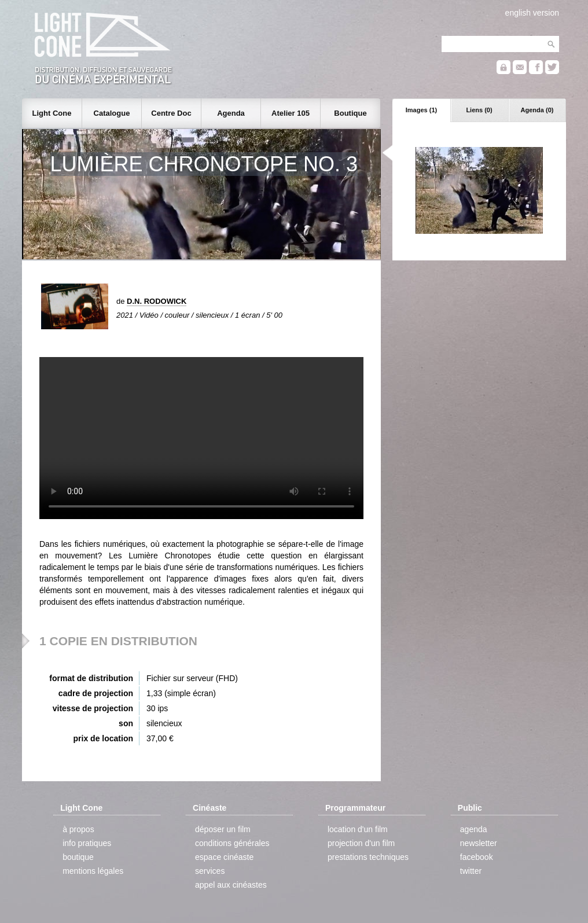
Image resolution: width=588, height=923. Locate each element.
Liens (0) (479, 110)
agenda (474, 829)
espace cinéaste (224, 857)
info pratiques (87, 843)
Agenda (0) (537, 110)
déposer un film (223, 829)
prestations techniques (368, 857)
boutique (78, 857)
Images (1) (421, 110)
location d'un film (358, 829)
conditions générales (232, 843)
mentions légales (93, 871)
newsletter (479, 843)
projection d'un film (361, 843)
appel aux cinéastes (231, 885)
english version (532, 13)
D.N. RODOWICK (157, 301)
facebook (477, 857)
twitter (471, 871)
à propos (78, 829)
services (210, 871)
